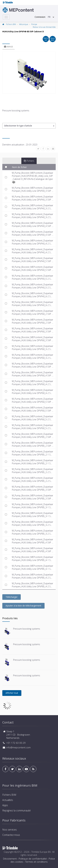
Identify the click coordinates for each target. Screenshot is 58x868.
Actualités (8, 800)
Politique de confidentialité (33, 859)
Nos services (10, 830)
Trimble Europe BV (41, 852)
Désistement (10, 859)
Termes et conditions (36, 862)
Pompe (34, 24)
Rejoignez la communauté (16, 810)
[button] (29, 126)
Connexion (40, 17)
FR (49, 17)
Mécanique (24, 24)
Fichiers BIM (11, 24)
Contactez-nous (11, 835)
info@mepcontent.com (18, 747)
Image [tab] (9, 47)
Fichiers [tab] (29, 161)
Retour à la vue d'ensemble (44, 27)
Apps (5, 805)
